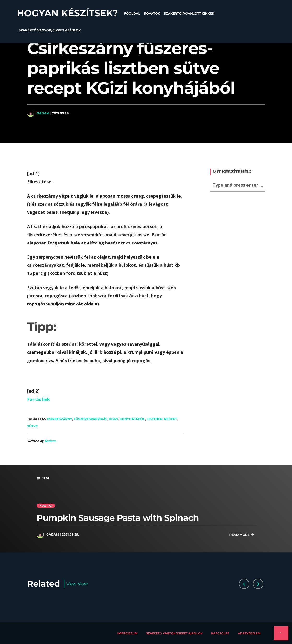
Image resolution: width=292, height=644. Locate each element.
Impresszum (128, 633)
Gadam (43, 113)
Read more (242, 535)
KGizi (113, 419)
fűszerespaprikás (91, 419)
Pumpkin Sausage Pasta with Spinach (118, 518)
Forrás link (38, 399)
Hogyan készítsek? (67, 13)
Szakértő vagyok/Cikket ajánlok (50, 30)
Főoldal (132, 14)
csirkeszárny (60, 419)
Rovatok (152, 14)
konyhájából (132, 419)
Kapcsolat (220, 633)
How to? (46, 506)
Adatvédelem (249, 633)
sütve (32, 426)
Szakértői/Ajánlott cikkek (189, 14)
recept (171, 419)
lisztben (155, 419)
